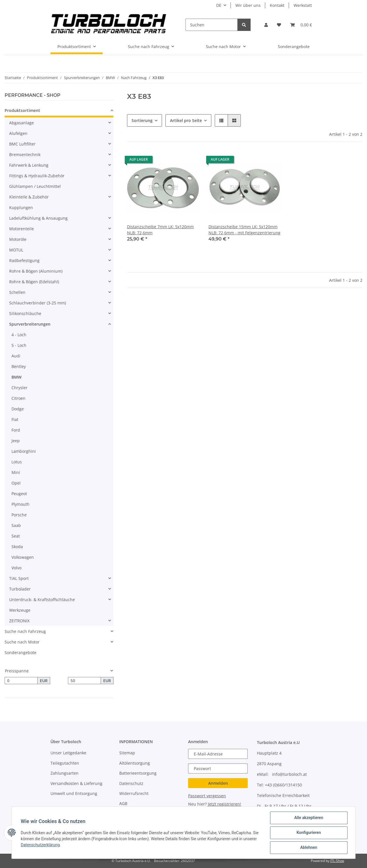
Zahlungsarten (65, 773)
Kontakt (277, 5)
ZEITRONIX (19, 621)
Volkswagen (23, 557)
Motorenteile (22, 229)
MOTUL (16, 250)
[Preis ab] (21, 681)
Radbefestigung (24, 260)
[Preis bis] (84, 681)
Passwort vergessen (207, 796)
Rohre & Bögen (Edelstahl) (34, 282)
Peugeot (19, 494)
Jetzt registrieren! (225, 804)
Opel (16, 483)
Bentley (19, 366)
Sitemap (127, 753)
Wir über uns (248, 5)
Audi (16, 356)
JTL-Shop (337, 861)
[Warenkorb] (301, 25)
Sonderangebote (21, 653)
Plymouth (21, 504)
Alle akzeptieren (308, 818)
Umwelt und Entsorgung (74, 793)
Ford (16, 430)
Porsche (19, 515)
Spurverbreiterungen (30, 324)
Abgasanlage (22, 123)
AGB (123, 803)
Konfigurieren (308, 833)
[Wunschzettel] (279, 25)
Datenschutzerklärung (40, 845)
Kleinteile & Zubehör (29, 197)
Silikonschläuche (25, 313)
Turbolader (20, 589)
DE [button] (219, 5)
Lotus (17, 462)
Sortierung (142, 120)
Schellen (17, 292)
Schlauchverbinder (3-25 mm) (38, 303)
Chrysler (19, 388)
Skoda (17, 547)
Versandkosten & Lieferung (76, 783)
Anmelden (218, 783)
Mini (16, 472)
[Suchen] (212, 25)
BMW (16, 377)
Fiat (15, 419)
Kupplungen (21, 207)
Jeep (16, 441)
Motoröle (18, 239)
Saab (16, 525)
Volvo (16, 568)
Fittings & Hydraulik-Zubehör (37, 176)
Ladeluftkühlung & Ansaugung (38, 218)
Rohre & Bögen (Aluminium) (36, 271)
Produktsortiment (22, 110)
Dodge (18, 409)
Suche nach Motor (22, 642)
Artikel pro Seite (186, 120)
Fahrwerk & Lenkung (29, 165)
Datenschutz (131, 783)
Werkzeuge (20, 610)
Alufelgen (18, 133)
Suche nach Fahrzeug (25, 631)
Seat (16, 536)
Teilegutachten (65, 763)
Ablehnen (308, 848)
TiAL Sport (19, 578)
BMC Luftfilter (22, 144)
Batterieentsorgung (138, 773)
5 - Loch (19, 345)
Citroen (18, 398)
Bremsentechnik (25, 154)
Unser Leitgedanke (68, 753)
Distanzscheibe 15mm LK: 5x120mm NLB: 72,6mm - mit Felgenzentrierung (244, 230)
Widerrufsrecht (134, 793)
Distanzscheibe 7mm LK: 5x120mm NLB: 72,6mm (160, 230)
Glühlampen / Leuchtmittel (35, 186)
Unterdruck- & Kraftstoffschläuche (42, 600)
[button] (266, 25)
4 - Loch (19, 335)
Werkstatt (303, 5)
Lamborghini (24, 451)
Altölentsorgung (135, 763)
